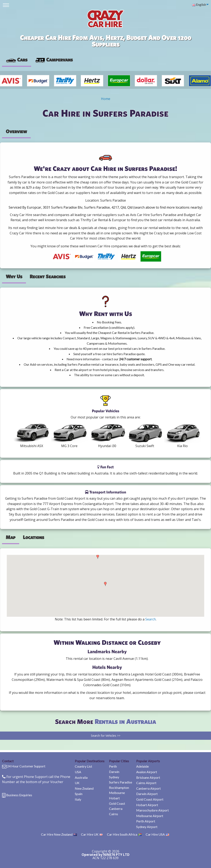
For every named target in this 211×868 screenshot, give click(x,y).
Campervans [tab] (54, 60)
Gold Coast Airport (150, 799)
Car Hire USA (157, 834)
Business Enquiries (19, 795)
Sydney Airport (147, 827)
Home (106, 99)
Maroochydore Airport (152, 810)
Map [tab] (11, 537)
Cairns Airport (146, 783)
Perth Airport (146, 821)
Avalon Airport (147, 772)
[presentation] (54, 60)
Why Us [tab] (14, 276)
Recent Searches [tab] (48, 276)
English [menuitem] (199, 4)
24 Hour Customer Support (26, 766)
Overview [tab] (16, 131)
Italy (78, 799)
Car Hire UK (92, 834)
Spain (79, 794)
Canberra (116, 809)
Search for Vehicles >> (106, 736)
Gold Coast (117, 803)
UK (77, 783)
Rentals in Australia (125, 721)
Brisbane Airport (148, 777)
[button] (98, 557)
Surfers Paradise (121, 782)
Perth (113, 766)
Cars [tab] (17, 60)
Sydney (114, 777)
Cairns (114, 814)
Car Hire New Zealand (59, 834)
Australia (81, 777)
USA (78, 772)
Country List (83, 766)
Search (151, 619)
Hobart (114, 798)
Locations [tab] (33, 537)
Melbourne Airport (150, 816)
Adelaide (142, 766)
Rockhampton (119, 788)
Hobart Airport (147, 805)
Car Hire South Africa (124, 834)
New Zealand (84, 788)
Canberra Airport (148, 788)
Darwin (114, 772)
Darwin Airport (147, 794)
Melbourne (117, 793)
